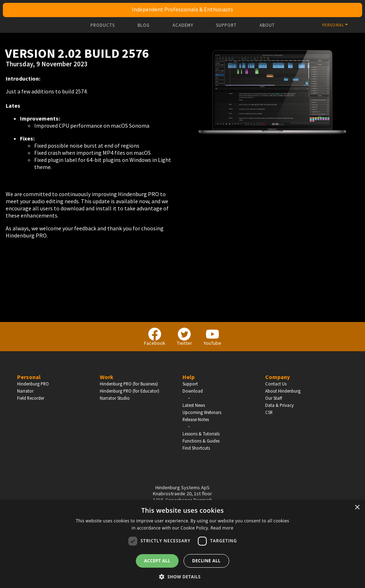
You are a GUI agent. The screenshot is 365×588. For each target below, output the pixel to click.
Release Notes (196, 419)
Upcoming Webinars (202, 412)
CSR (269, 412)
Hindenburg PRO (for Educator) (130, 391)
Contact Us (276, 384)
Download (193, 391)
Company (277, 377)
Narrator (25, 391)
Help (189, 377)
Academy (183, 25)
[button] (182, 576)
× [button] (357, 508)
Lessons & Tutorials (201, 434)
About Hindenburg (283, 391)
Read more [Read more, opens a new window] (222, 528)
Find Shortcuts (196, 448)
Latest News (194, 405)
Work (107, 377)
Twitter (184, 337)
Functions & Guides (201, 441)
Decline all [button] (206, 561)
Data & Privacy (279, 405)
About (267, 25)
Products (103, 25)
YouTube (212, 337)
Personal (29, 377)
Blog (144, 25)
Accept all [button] (157, 561)
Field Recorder (31, 398)
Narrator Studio (115, 398)
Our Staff (274, 398)
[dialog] (182, 544)
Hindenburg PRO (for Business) (129, 384)
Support (226, 25)
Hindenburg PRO (33, 384)
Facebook (155, 337)
